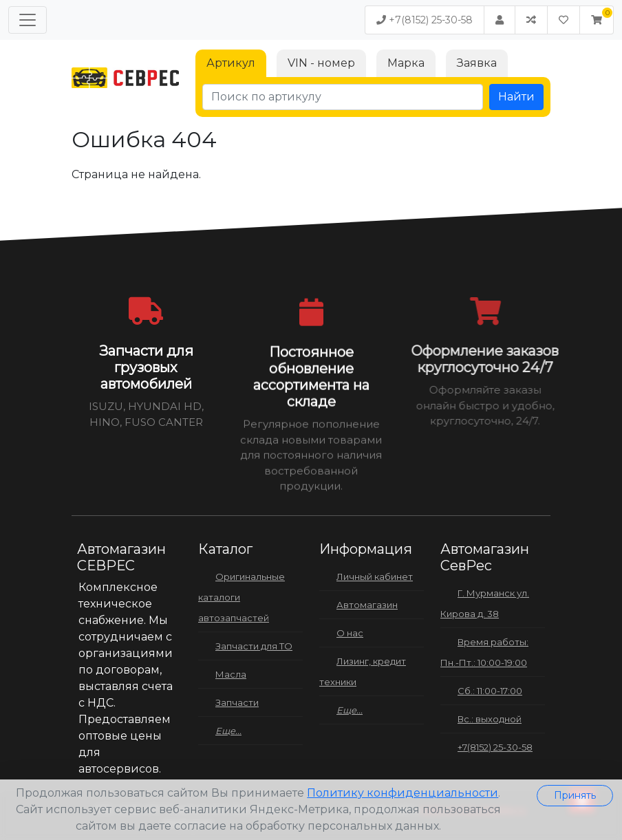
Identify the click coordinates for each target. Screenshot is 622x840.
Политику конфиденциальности (403, 793)
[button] (597, 20)
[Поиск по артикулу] (343, 97)
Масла (231, 674)
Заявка (477, 63)
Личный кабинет (375, 577)
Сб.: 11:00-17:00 (490, 691)
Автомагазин (367, 605)
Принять (575, 795)
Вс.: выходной (490, 719)
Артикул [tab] (231, 63)
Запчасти (237, 702)
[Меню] (28, 20)
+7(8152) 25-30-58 (425, 20)
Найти (516, 97)
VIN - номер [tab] (321, 63)
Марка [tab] (406, 63)
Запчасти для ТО (254, 646)
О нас (350, 633)
